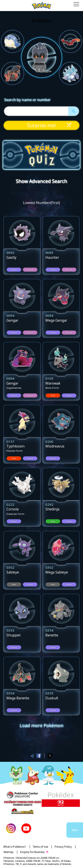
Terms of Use (40, 846)
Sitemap (8, 852)
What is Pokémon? (15, 846)
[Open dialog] (76, 6)
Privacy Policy (63, 846)
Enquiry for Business (32, 852)
